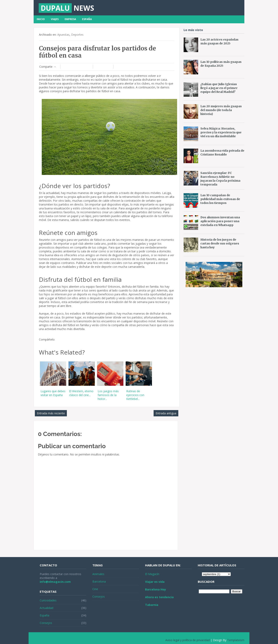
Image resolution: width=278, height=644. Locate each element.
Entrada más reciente (51, 413)
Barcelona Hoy (156, 589)
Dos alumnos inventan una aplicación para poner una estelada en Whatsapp (220, 221)
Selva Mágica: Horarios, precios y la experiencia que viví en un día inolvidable (221, 132)
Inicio (41, 19)
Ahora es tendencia (159, 597)
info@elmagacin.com (55, 582)
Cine (95, 589)
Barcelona (99, 581)
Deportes (77, 35)
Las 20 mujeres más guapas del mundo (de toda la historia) (221, 110)
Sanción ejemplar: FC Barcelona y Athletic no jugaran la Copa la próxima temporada (220, 179)
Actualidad (47, 608)
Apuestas (63, 35)
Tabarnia (152, 605)
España (87, 19)
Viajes (55, 19)
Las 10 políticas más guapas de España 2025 (221, 64)
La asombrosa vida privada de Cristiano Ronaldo (222, 153)
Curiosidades (48, 600)
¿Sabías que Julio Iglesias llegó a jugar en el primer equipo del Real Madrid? (219, 88)
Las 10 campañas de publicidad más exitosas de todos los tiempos (220, 199)
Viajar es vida (155, 582)
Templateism (236, 640)
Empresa (70, 19)
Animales (98, 574)
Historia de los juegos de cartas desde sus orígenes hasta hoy (220, 243)
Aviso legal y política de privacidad (188, 640)
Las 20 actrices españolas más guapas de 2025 (219, 41)
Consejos (46, 623)
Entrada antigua (166, 413)
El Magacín (152, 574)
